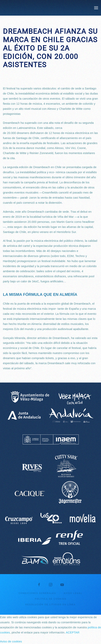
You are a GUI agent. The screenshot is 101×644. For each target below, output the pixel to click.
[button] (96, 8)
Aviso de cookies (11, 641)
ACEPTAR (73, 632)
